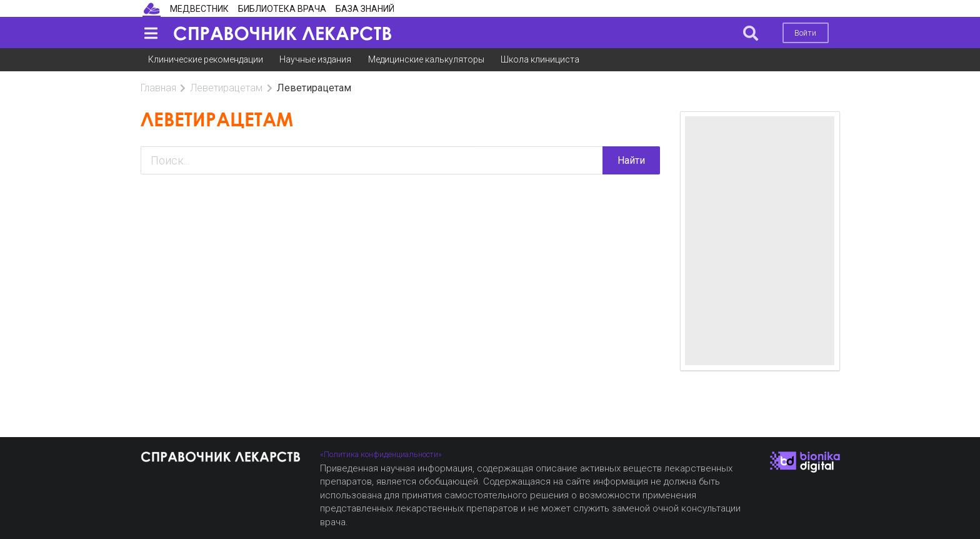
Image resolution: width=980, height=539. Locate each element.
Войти (805, 33)
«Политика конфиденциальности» (381, 454)
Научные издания (315, 59)
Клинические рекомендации (206, 59)
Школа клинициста (540, 59)
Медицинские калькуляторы (426, 59)
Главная (158, 88)
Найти (631, 160)
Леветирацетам (226, 88)
